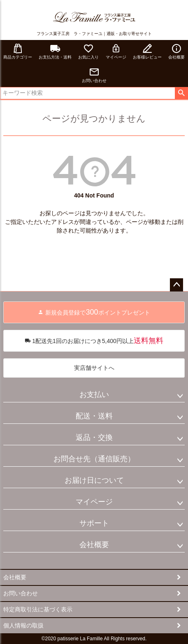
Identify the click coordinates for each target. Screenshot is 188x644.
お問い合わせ (94, 75)
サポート (94, 523)
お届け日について (94, 480)
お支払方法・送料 (55, 51)
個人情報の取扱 (23, 625)
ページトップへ (176, 285)
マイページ (116, 51)
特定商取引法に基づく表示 (38, 609)
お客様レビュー (147, 51)
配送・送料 (94, 416)
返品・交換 (94, 437)
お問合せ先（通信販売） (94, 459)
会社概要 (94, 545)
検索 (181, 93)
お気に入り (88, 51)
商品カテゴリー (18, 51)
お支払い (94, 395)
